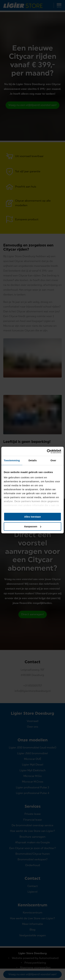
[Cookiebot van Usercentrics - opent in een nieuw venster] (47, 451)
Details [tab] (33, 460)
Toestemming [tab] (12, 460)
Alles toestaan (32, 517)
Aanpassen (33, 526)
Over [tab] (53, 460)
